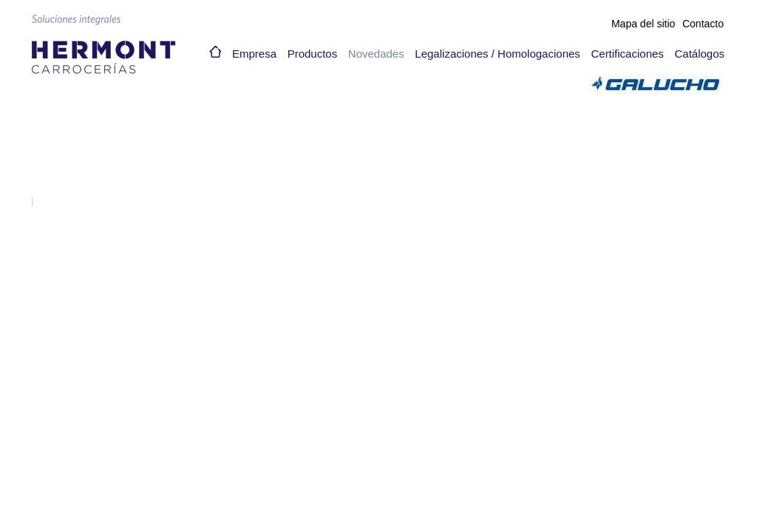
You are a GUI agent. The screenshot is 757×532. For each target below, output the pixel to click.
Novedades (376, 54)
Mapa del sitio (643, 24)
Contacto (703, 24)
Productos (313, 54)
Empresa (254, 54)
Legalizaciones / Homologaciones (497, 54)
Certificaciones (627, 54)
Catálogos (699, 54)
